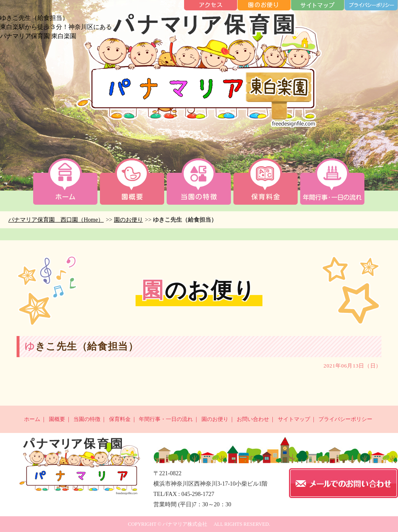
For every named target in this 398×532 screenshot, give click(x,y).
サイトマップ (294, 419)
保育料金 (120, 419)
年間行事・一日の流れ (166, 419)
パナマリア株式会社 (185, 524)
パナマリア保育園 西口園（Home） (56, 220)
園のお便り (129, 220)
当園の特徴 (87, 419)
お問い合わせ (253, 419)
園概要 (57, 419)
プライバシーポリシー (345, 419)
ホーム (32, 419)
